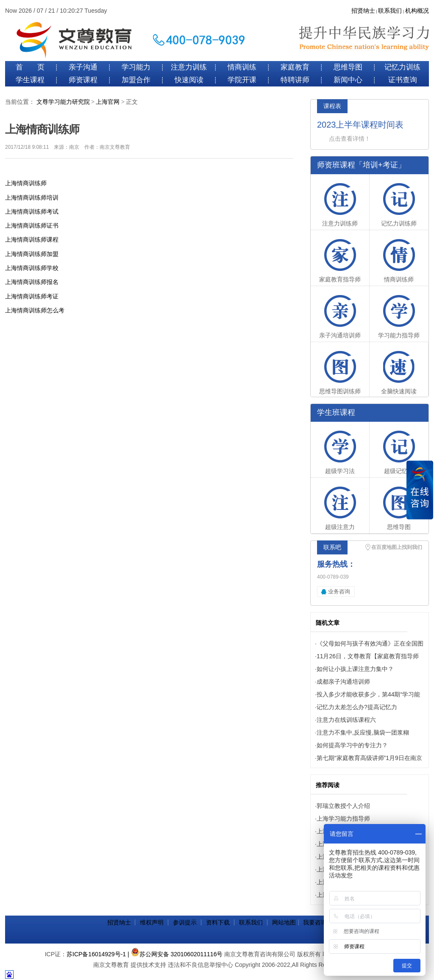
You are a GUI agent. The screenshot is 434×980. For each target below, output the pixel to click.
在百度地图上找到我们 (397, 547)
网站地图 (284, 922)
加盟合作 (136, 80)
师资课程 (83, 80)
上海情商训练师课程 (32, 239)
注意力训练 (189, 67)
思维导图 (348, 67)
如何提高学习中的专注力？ (352, 745)
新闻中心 (348, 80)
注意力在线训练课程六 (346, 720)
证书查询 (403, 80)
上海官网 (108, 102)
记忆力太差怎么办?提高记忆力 (357, 707)
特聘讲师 (295, 80)
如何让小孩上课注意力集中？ (355, 669)
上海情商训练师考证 (32, 296)
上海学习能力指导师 (343, 819)
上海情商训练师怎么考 (35, 310)
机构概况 (417, 11)
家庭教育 (295, 67)
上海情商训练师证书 (32, 226)
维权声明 (152, 922)
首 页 (30, 67)
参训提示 (185, 922)
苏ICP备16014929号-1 (96, 954)
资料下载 (218, 922)
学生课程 (30, 80)
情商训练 (242, 67)
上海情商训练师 (26, 183)
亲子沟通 (83, 67)
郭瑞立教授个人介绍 (343, 806)
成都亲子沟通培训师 (343, 682)
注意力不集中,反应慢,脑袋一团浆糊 (363, 732)
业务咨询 (339, 592)
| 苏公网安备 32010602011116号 (175, 954)
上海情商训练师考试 (32, 212)
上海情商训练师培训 (32, 198)
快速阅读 (189, 80)
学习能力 (136, 67)
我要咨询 (315, 922)
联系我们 (390, 11)
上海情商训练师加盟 (32, 254)
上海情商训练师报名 (32, 282)
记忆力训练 (402, 67)
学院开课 (242, 80)
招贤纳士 (363, 11)
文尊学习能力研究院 (63, 102)
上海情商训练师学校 (32, 268)
